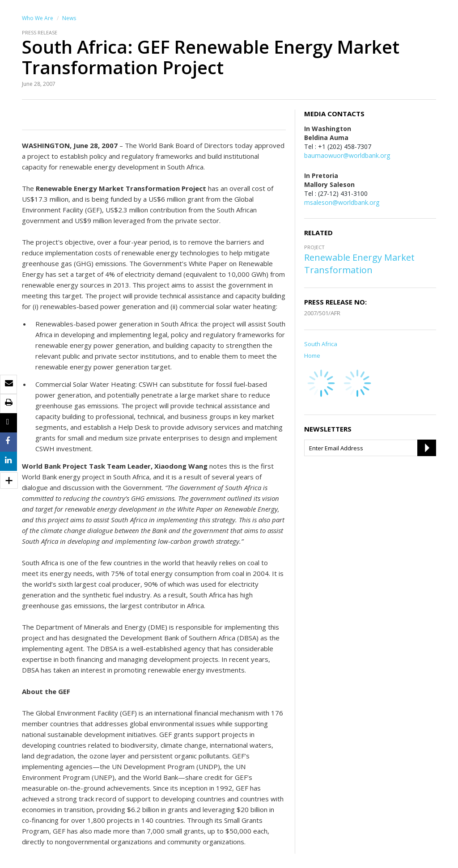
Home (312, 356)
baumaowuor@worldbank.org (347, 155)
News (69, 18)
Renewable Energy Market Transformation (359, 264)
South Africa (321, 344)
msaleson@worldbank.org (342, 202)
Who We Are (38, 18)
